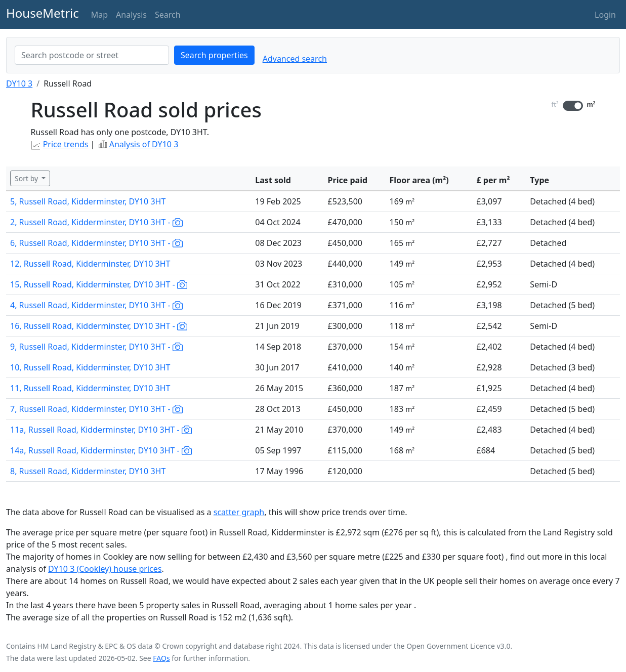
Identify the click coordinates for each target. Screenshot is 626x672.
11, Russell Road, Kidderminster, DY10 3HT (90, 388)
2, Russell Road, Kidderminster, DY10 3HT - (96, 222)
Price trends (66, 144)
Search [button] (168, 15)
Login (605, 15)
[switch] (573, 106)
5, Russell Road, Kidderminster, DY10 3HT (88, 201)
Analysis (131, 15)
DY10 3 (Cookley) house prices (105, 569)
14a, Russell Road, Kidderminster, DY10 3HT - (101, 450)
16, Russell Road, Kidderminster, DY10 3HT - (99, 326)
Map (99, 15)
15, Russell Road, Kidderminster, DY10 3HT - (99, 284)
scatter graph (239, 512)
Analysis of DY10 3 (144, 144)
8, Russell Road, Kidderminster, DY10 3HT (88, 471)
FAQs (161, 658)
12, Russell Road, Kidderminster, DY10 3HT (90, 264)
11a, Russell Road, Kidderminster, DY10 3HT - (101, 430)
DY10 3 (19, 83)
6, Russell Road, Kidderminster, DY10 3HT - (96, 243)
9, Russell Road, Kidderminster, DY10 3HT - (96, 347)
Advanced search (295, 59)
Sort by (27, 178)
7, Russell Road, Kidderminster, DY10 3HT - (96, 409)
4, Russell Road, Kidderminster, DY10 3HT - (96, 305)
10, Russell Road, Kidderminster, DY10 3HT (90, 367)
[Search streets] (92, 55)
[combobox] (92, 55)
